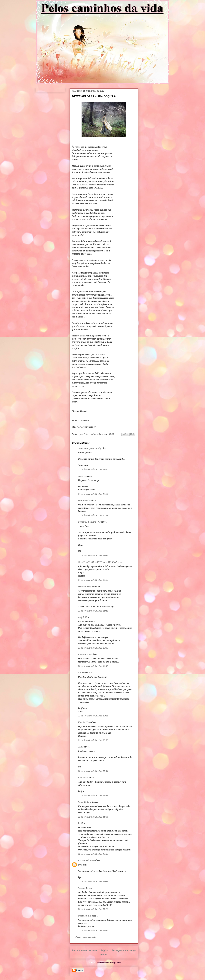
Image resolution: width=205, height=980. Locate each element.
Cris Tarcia (83, 777)
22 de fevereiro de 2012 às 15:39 (93, 854)
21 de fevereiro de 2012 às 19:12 (93, 515)
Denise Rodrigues (86, 587)
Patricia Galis (85, 916)
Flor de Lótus (84, 722)
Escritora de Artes (87, 860)
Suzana (82, 888)
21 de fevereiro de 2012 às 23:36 (93, 648)
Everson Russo (85, 654)
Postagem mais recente (85, 950)
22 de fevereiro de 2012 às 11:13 (93, 817)
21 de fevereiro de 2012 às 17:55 (93, 469)
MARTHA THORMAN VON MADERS (97, 562)
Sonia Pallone (85, 802)
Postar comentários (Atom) (108, 963)
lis (79, 823)
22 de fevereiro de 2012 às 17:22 (93, 909)
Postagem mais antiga (124, 950)
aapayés (82, 476)
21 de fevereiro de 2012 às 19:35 (93, 556)
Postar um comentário (86, 937)
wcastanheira (84, 500)
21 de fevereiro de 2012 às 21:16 (93, 611)
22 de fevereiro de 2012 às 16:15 (93, 882)
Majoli (81, 617)
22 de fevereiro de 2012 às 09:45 (93, 666)
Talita (81, 747)
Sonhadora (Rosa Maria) (90, 448)
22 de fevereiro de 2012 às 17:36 (93, 930)
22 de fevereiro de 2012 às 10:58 (93, 740)
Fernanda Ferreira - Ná (89, 522)
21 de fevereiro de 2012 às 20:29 (93, 580)
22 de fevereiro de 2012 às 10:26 (93, 716)
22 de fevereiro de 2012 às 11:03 (93, 771)
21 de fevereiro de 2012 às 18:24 (93, 494)
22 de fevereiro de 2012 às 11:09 (93, 795)
